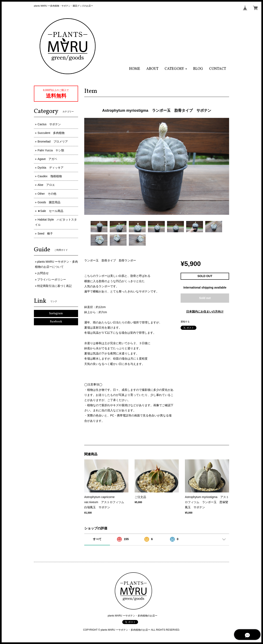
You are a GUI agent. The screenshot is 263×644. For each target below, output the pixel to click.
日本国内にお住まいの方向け (205, 312)
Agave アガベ (47, 159)
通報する (185, 322)
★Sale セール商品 (50, 211)
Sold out (205, 298)
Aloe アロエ (46, 185)
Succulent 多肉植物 (51, 133)
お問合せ (43, 273)
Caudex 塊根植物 (50, 176)
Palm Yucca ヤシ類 (51, 150)
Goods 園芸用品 (49, 202)
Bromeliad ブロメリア (53, 141)
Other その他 (47, 194)
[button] (176, 69)
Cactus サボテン (49, 124)
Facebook (56, 322)
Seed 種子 (45, 233)
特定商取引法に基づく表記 (54, 286)
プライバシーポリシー (52, 279)
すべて (97, 539)
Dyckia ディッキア (51, 168)
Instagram (56, 313)
